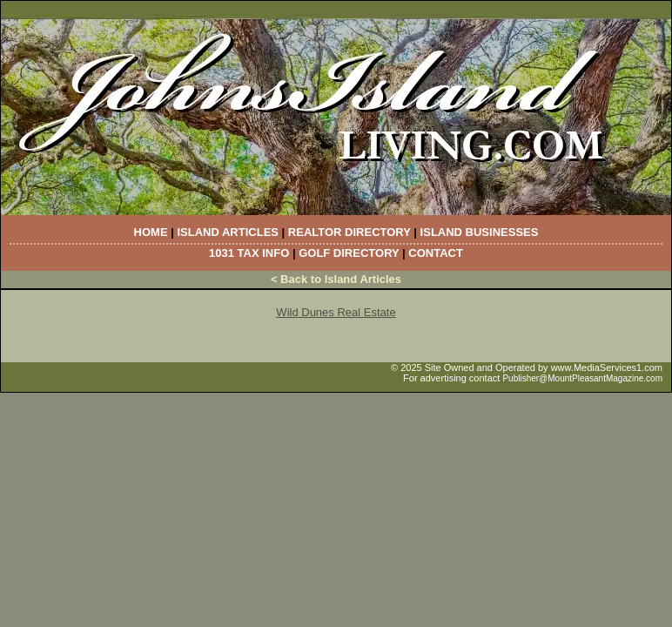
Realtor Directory (349, 232)
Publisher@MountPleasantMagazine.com (582, 378)
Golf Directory (349, 253)
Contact (436, 253)
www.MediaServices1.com (607, 367)
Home (151, 232)
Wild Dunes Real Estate (336, 312)
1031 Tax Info (249, 253)
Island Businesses (480, 232)
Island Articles (228, 232)
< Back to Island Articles (336, 279)
